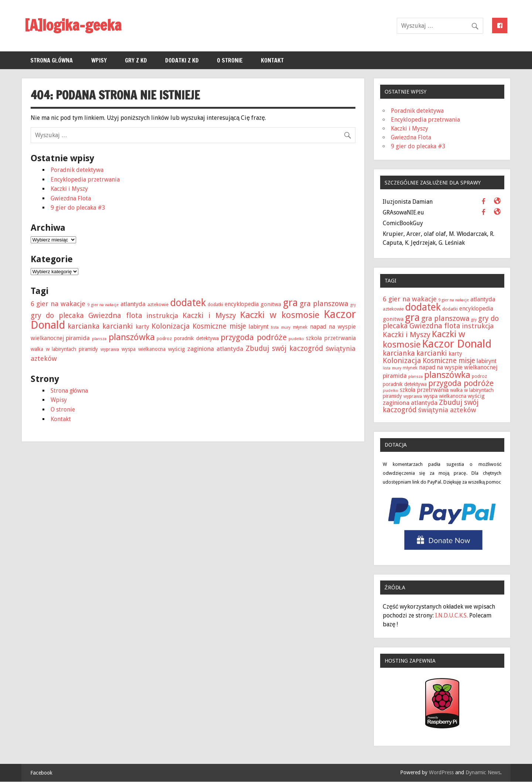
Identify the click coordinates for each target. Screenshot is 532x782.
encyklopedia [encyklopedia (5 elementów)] (242, 304)
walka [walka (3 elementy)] (37, 349)
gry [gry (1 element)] (353, 305)
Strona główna (52, 60)
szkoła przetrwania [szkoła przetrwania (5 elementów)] (331, 338)
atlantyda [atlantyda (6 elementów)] (133, 304)
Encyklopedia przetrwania (85, 180)
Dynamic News (483, 772)
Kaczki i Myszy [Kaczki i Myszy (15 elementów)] (209, 315)
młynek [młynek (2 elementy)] (300, 327)
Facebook (41, 773)
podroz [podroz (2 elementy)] (164, 338)
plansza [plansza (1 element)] (99, 339)
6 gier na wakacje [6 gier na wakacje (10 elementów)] (58, 304)
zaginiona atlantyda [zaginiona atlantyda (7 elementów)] (215, 349)
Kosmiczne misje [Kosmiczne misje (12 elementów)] (219, 326)
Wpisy (99, 60)
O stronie (230, 60)
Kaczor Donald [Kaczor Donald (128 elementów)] (457, 344)
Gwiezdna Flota (71, 198)
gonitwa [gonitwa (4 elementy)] (271, 304)
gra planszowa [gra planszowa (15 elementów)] (324, 304)
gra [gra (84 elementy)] (290, 303)
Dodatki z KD (182, 60)
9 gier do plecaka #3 (78, 208)
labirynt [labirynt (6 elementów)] (259, 327)
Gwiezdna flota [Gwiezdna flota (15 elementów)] (115, 315)
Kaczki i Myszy (69, 189)
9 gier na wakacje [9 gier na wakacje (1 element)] (103, 305)
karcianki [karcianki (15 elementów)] (118, 326)
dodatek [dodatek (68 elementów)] (188, 303)
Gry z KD (136, 60)
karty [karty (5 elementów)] (142, 327)
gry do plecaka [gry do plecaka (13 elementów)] (57, 316)
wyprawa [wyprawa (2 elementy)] (110, 349)
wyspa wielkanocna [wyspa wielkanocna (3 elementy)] (144, 349)
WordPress (441, 772)
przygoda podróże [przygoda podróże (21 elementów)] (253, 337)
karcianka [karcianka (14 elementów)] (84, 326)
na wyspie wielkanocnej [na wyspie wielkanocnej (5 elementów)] (467, 367)
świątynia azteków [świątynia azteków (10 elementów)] (447, 410)
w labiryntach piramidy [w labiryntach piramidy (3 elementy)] (72, 349)
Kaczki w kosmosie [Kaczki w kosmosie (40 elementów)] (279, 315)
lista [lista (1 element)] (275, 327)
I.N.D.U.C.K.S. (451, 615)
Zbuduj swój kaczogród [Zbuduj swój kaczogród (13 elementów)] (284, 348)
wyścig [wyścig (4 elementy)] (176, 349)
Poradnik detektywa (77, 170)
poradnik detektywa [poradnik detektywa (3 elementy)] (196, 338)
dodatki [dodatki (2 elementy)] (215, 304)
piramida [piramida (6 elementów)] (78, 338)
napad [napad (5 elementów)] (318, 327)
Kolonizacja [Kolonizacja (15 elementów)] (171, 326)
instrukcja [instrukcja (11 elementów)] (162, 316)
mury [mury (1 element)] (286, 327)
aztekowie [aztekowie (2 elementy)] (158, 304)
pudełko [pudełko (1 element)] (296, 339)
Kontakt (272, 60)
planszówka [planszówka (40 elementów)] (132, 337)
